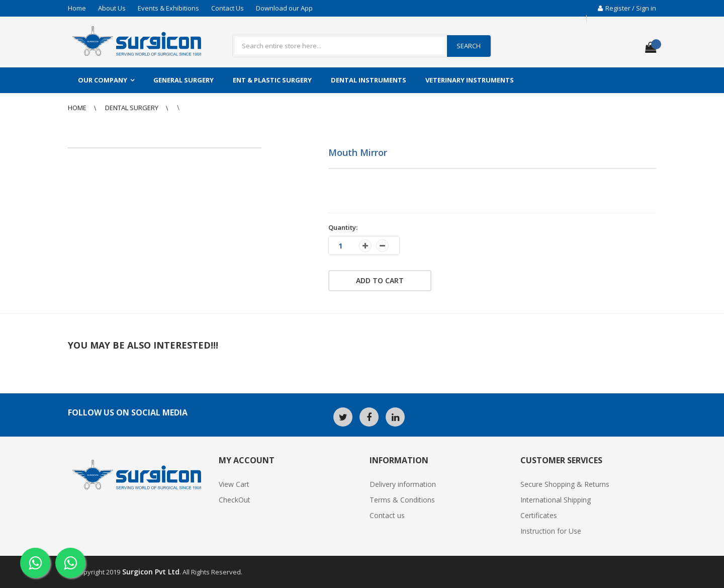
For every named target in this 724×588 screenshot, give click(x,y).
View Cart (234, 484)
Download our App (284, 8)
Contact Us (228, 8)
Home (77, 8)
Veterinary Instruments (470, 80)
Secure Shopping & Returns (565, 484)
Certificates (539, 515)
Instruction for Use (551, 531)
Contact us (387, 515)
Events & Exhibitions (168, 8)
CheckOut (235, 500)
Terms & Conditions (402, 500)
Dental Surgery (132, 108)
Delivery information (403, 484)
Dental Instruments (369, 80)
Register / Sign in (627, 8)
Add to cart (380, 280)
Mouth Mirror (358, 152)
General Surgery (184, 80)
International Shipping (556, 500)
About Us (112, 8)
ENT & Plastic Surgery (272, 80)
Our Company (103, 80)
